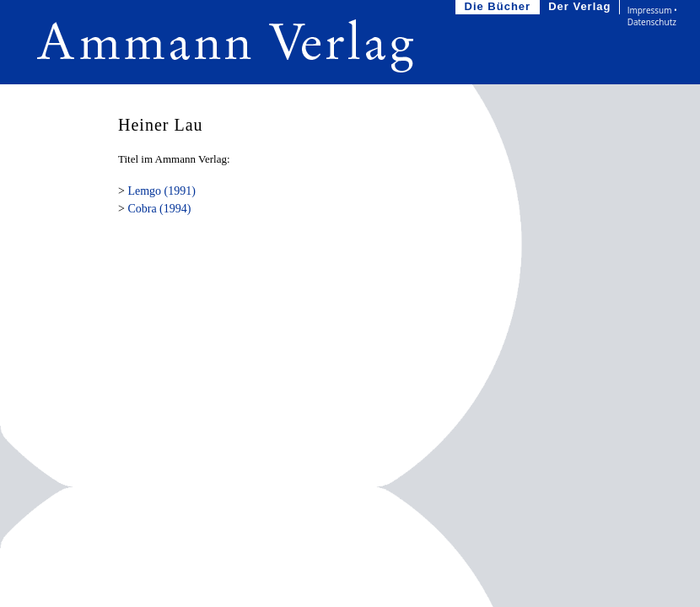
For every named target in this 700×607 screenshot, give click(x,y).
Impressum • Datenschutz (652, 16)
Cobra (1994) (159, 209)
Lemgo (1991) (161, 191)
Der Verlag (581, 7)
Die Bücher (500, 7)
